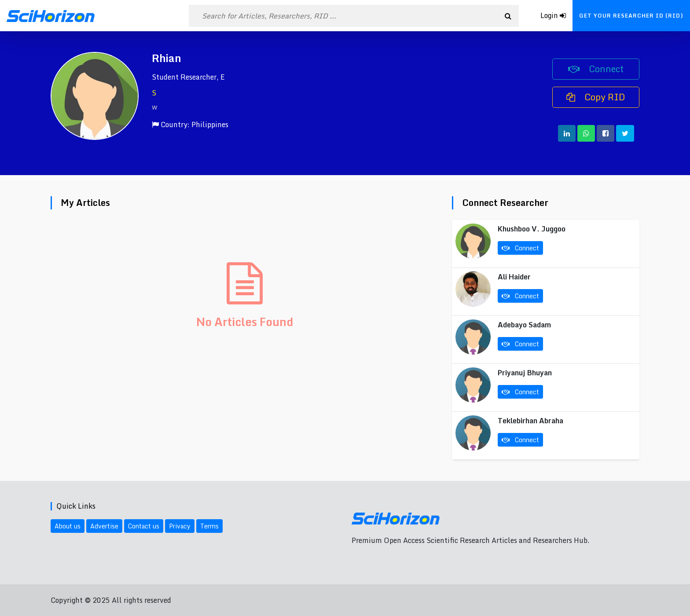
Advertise (104, 526)
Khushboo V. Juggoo (532, 229)
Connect (596, 69)
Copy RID (596, 97)
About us (68, 526)
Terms (209, 526)
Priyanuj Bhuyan (525, 373)
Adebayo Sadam (524, 325)
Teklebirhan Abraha (530, 421)
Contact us (144, 526)
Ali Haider (514, 277)
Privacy (180, 526)
